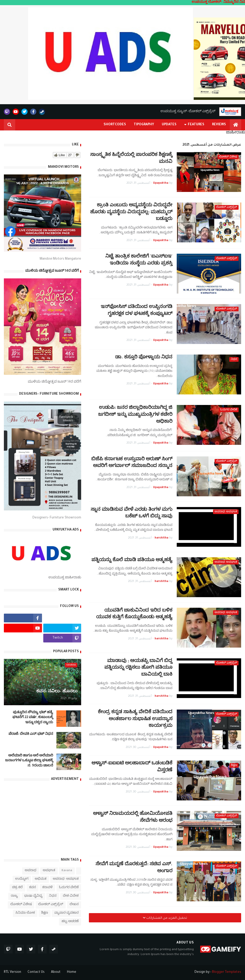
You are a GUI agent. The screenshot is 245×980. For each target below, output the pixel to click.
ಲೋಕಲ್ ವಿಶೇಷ (21, 905)
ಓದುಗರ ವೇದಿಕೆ (69, 888)
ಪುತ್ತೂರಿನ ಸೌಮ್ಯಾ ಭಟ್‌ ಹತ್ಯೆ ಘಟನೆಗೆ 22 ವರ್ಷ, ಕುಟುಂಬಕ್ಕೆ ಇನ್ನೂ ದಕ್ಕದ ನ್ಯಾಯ (33, 718)
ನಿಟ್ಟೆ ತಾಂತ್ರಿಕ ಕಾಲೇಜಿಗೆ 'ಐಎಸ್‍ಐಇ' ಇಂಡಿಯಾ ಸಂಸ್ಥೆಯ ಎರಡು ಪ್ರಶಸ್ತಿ (139, 260)
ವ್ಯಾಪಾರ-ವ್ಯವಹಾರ (66, 913)
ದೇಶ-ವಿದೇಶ (71, 896)
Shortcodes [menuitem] (115, 125)
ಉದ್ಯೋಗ (22, 879)
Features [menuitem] (196, 125)
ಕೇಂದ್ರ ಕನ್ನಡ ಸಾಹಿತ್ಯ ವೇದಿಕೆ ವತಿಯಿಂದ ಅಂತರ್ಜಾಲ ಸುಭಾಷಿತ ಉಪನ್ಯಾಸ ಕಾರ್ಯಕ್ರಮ (135, 719)
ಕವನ (32, 888)
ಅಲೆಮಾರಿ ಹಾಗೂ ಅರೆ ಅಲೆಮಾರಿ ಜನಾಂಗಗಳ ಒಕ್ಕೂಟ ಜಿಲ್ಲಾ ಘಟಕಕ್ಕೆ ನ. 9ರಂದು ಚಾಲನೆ (29, 761)
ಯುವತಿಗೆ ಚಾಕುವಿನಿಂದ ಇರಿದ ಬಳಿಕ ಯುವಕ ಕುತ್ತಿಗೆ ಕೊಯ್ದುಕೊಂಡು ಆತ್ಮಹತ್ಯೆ (134, 614)
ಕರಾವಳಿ (47, 888)
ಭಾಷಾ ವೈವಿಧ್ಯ (33, 896)
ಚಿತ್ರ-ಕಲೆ (17, 888)
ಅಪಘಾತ (49, 871)
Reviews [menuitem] (219, 125)
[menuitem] (235, 125)
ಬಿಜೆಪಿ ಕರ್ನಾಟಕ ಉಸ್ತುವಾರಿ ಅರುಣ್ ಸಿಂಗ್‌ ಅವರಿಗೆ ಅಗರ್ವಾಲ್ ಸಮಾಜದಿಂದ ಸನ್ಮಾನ (132, 463)
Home (72, 972)
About (56, 972)
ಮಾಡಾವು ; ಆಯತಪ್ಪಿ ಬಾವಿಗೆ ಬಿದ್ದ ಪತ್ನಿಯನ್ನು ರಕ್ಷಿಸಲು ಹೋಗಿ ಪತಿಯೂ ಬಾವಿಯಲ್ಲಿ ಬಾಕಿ (138, 668)
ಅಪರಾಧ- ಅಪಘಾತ (66, 879)
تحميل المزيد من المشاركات (166, 918)
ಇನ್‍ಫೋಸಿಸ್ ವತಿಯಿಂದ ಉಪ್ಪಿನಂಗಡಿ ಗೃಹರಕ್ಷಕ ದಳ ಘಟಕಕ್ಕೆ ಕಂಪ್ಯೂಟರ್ (137, 311)
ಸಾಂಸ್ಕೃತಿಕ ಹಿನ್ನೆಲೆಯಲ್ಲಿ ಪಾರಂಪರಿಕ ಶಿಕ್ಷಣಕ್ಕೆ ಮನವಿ (131, 159)
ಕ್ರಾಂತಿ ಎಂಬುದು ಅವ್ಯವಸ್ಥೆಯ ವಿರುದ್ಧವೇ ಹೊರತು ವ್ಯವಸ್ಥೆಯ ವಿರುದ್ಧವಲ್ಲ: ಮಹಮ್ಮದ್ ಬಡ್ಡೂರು (131, 213)
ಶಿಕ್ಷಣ (45, 913)
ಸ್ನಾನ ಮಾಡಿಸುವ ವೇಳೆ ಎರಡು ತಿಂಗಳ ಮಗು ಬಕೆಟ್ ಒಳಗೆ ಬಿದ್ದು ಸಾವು (132, 514)
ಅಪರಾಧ (31, 871)
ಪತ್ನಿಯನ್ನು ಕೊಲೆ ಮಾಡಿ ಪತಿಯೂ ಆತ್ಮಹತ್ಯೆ (132, 560)
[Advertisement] (43, 819)
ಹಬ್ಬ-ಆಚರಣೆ (70, 922)
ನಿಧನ (53, 896)
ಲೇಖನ (74, 905)
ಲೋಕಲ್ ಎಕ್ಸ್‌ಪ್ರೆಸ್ (51, 905)
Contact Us (36, 972)
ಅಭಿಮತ (41, 879)
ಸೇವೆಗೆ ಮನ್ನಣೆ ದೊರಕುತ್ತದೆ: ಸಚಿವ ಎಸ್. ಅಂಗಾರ (134, 868)
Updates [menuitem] (169, 125)
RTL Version (12, 972)
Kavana (67, 871)
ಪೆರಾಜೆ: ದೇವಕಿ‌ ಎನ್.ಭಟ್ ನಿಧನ (31, 734)
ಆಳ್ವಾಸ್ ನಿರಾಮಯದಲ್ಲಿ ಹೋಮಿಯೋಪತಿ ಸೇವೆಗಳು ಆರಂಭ (133, 818)
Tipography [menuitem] (144, 125)
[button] (10, 125)
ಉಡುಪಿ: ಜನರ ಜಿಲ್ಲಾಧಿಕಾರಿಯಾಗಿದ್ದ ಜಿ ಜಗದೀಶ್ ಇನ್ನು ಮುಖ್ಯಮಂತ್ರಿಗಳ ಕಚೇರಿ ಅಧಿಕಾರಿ (135, 415)
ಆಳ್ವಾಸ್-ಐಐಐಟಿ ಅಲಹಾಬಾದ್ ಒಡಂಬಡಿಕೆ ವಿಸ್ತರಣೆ (132, 767)
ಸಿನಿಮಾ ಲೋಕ (25, 913)
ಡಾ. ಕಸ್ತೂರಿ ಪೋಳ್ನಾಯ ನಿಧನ (144, 358)
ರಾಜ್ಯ (14, 896)
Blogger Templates (227, 972)
